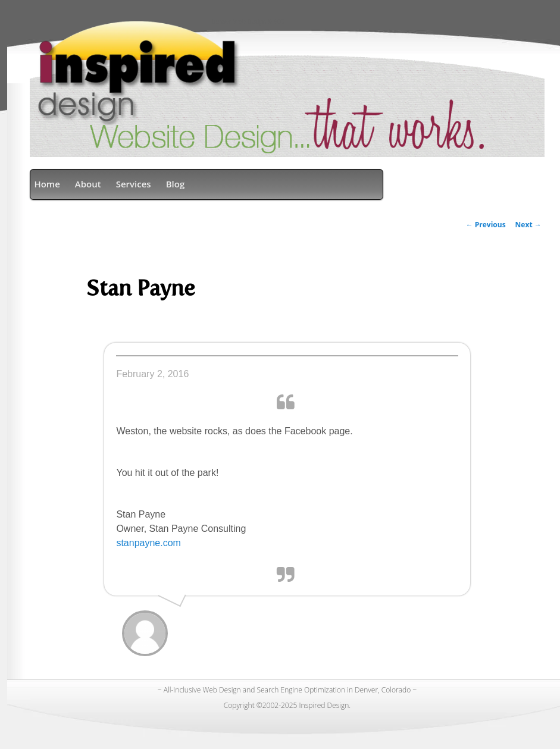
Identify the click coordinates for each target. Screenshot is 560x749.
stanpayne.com (148, 543)
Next (528, 225)
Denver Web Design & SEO (248, 22)
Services (134, 184)
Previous (486, 225)
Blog (176, 184)
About (88, 184)
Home (47, 184)
